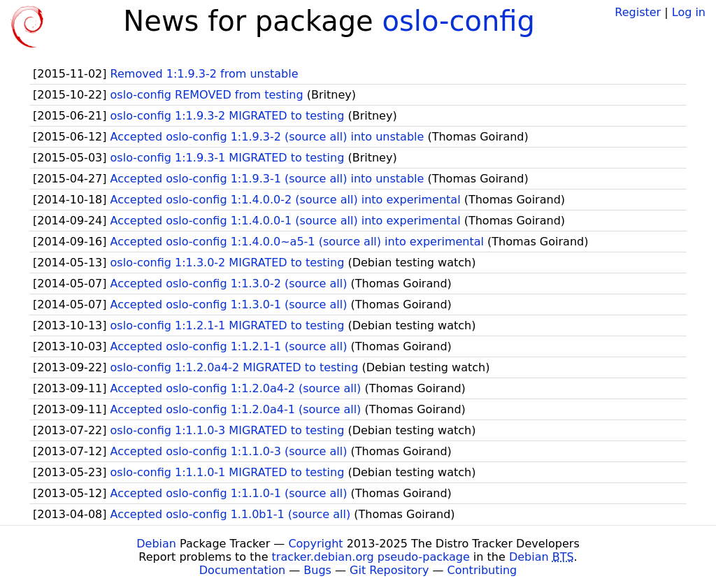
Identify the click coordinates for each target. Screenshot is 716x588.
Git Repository (389, 570)
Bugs (317, 570)
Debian (156, 544)
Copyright (315, 544)
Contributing (482, 570)
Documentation (242, 570)
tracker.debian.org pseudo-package (371, 557)
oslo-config (458, 21)
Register (638, 12)
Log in (689, 12)
